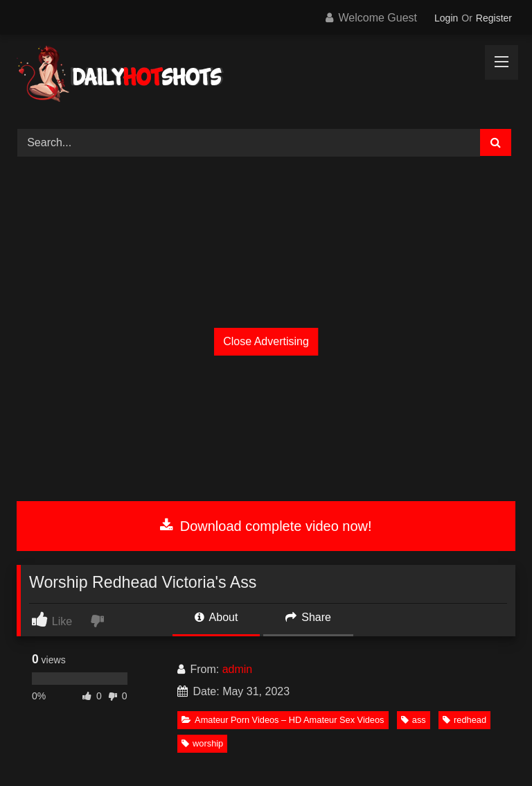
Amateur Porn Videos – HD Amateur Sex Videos (283, 720)
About (216, 617)
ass (414, 720)
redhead (464, 720)
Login (446, 18)
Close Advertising (266, 341)
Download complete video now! (266, 526)
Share (308, 617)
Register (494, 18)
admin (238, 669)
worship (202, 743)
